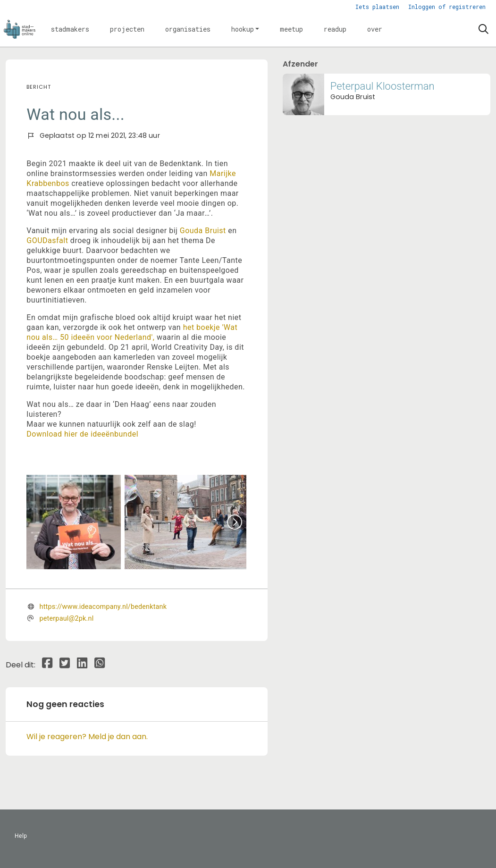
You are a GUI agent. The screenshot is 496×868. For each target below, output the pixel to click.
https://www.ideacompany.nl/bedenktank (103, 607)
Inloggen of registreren (447, 7)
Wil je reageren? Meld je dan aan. (87, 737)
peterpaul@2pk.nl (67, 619)
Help (21, 836)
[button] (70, 29)
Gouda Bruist (203, 231)
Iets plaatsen (377, 7)
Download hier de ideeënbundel (82, 434)
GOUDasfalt (47, 240)
